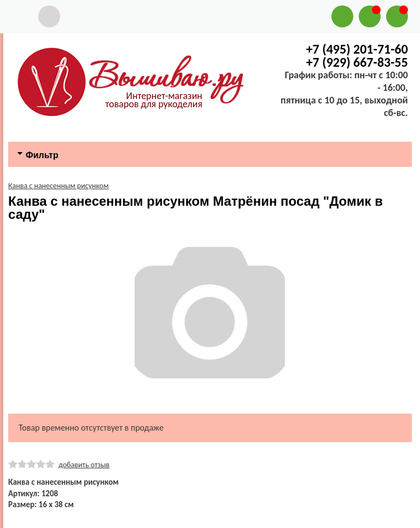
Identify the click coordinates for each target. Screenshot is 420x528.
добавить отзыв (84, 465)
